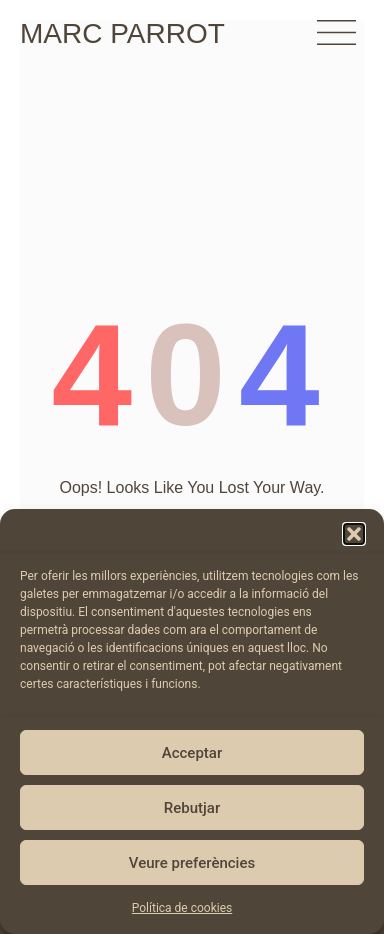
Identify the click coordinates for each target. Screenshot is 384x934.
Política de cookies (182, 908)
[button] (354, 534)
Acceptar (192, 753)
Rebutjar (192, 808)
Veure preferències (192, 863)
